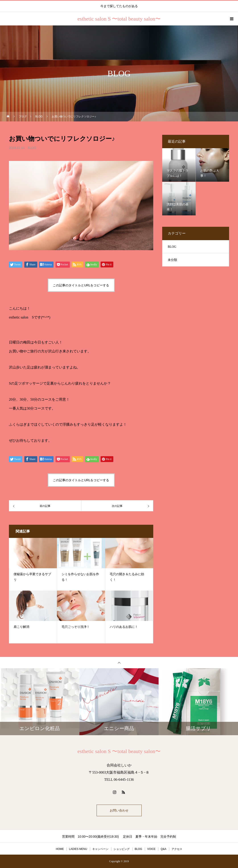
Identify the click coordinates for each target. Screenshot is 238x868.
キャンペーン (100, 849)
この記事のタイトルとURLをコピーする (81, 285)
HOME (60, 849)
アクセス (177, 849)
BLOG (32, 148)
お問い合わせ (119, 810)
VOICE (151, 849)
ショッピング (122, 849)
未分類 (172, 260)
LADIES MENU (78, 849)
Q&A (163, 849)
